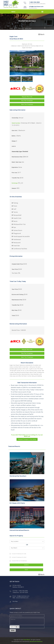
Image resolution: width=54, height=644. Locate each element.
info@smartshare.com (37, 7)
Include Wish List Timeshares (19, 561)
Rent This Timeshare (27, 104)
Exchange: (15, 183)
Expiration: (15, 167)
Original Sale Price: (17, 264)
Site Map (15, 601)
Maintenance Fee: (17, 300)
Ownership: (15, 118)
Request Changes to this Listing (27, 439)
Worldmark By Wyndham (18, 476)
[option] (15, 79)
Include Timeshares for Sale (19, 554)
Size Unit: (15, 130)
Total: (13, 315)
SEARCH (26, 565)
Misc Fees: (15, 310)
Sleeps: (14, 141)
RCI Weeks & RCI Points (17, 503)
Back (41, 34)
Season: (14, 188)
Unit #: (14, 146)
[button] (27, 541)
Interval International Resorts (19, 530)
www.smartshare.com (22, 598)
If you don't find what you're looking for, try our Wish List (27, 436)
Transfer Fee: (16, 178)
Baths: (14, 136)
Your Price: (15, 269)
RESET (26, 570)
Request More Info (27, 97)
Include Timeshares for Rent (19, 557)
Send (13, 630)
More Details (27, 463)
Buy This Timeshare (27, 101)
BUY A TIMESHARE (19, 28)
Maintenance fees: (17, 157)
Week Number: (16, 123)
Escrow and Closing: (18, 294)
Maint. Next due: (17, 162)
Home (11, 28)
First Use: (14, 173)
